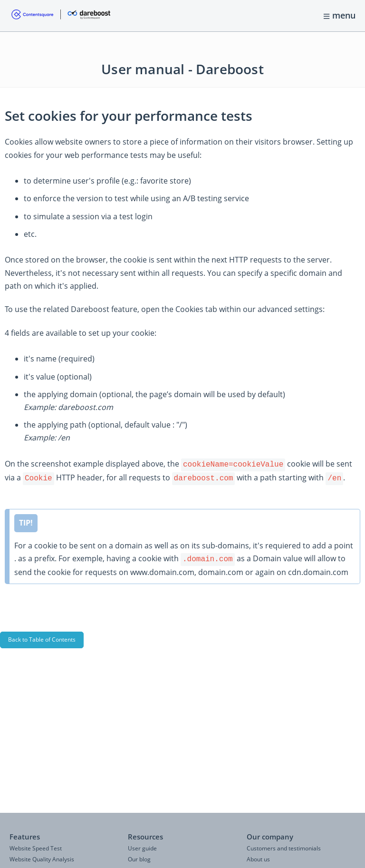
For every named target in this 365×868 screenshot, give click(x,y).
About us (258, 859)
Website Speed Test (36, 848)
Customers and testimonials (284, 848)
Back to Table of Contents (42, 637)
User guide (142, 848)
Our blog (139, 859)
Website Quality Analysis (42, 859)
